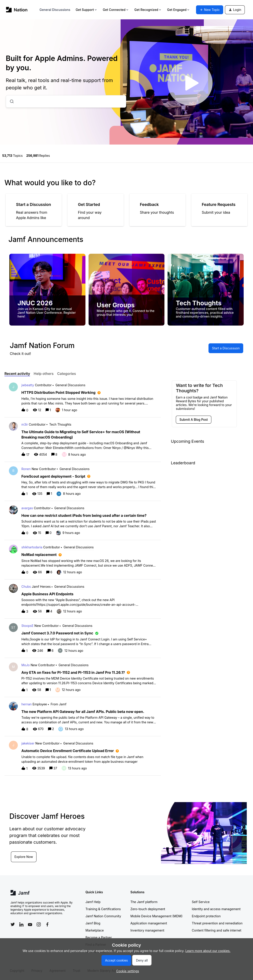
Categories (67, 374)
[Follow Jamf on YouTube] (30, 924)
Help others (44, 374)
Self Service (201, 902)
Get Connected (116, 10)
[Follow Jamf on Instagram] (39, 924)
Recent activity (17, 374)
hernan (26, 704)
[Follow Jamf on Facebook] (47, 924)
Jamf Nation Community (103, 916)
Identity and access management (216, 909)
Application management (149, 923)
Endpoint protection (206, 916)
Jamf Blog (93, 923)
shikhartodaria (32, 547)
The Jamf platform (144, 902)
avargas (27, 508)
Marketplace (95, 930)
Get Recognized (148, 10)
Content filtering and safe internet (217, 930)
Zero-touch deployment (148, 909)
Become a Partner (99, 937)
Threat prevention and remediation (217, 923)
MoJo (25, 665)
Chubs (26, 587)
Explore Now (24, 856)
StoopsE (27, 626)
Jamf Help (93, 902)
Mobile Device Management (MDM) (156, 916)
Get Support (87, 10)
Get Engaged (179, 10)
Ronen (26, 469)
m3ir (25, 424)
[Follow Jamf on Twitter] (13, 924)
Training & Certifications (103, 909)
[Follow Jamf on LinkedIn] (21, 924)
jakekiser (28, 743)
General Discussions (55, 10)
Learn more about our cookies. (208, 951)
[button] (126, 971)
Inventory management (147, 930)
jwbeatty (28, 385)
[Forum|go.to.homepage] (17, 10)
